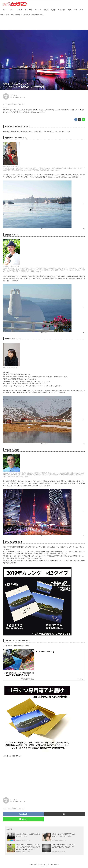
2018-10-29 (14, 96)
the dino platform (46, 866)
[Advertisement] (44, 22)
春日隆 (12, 97)
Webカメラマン (21, 97)
